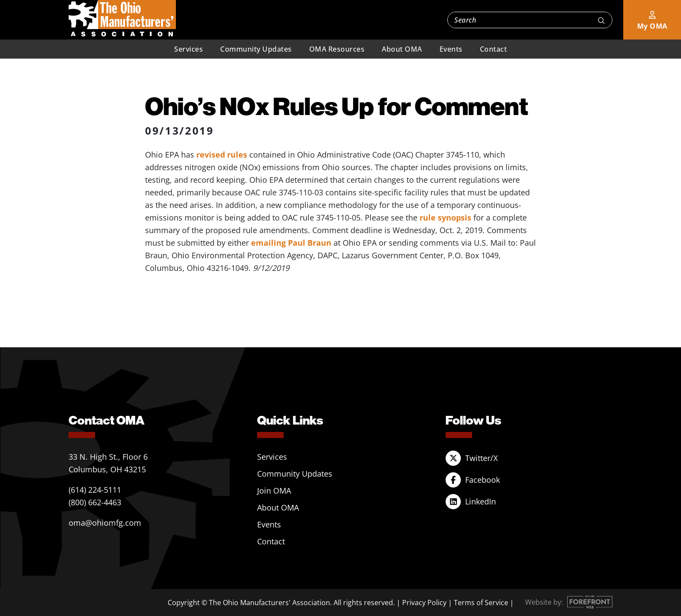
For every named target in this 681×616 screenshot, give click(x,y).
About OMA (402, 49)
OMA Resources (337, 49)
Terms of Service (481, 603)
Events (451, 49)
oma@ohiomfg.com (105, 523)
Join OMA (274, 491)
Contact (494, 49)
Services (188, 49)
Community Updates (256, 49)
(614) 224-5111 (95, 490)
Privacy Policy (424, 603)
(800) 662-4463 (95, 502)
